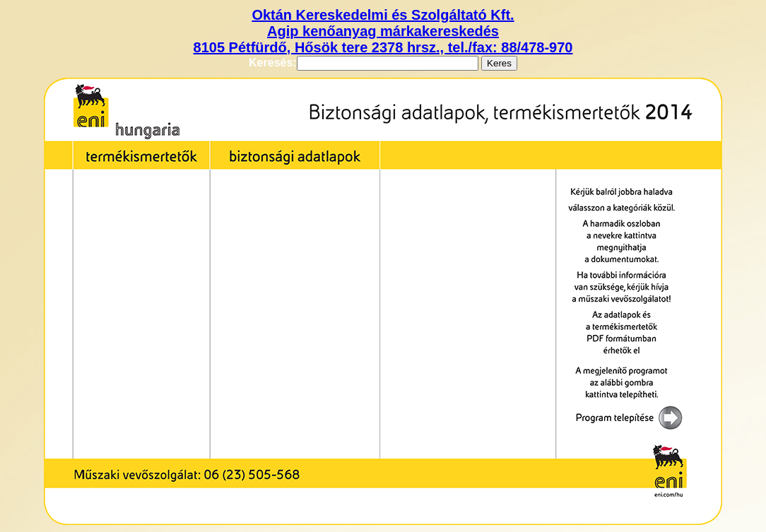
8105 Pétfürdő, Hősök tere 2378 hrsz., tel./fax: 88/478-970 (383, 47)
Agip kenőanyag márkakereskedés (383, 31)
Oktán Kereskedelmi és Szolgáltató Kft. (383, 15)
